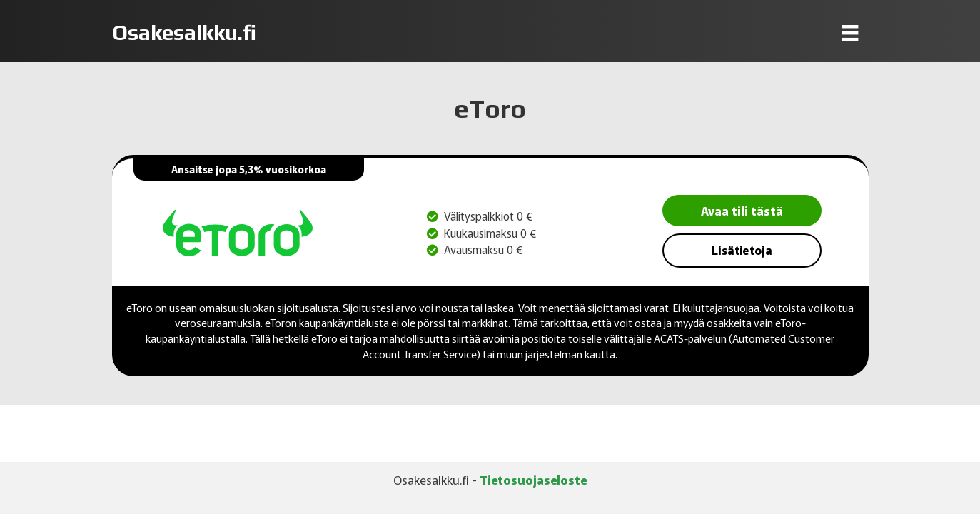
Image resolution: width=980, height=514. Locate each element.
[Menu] (850, 32)
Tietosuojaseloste (533, 479)
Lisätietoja (742, 250)
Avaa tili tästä (742, 210)
